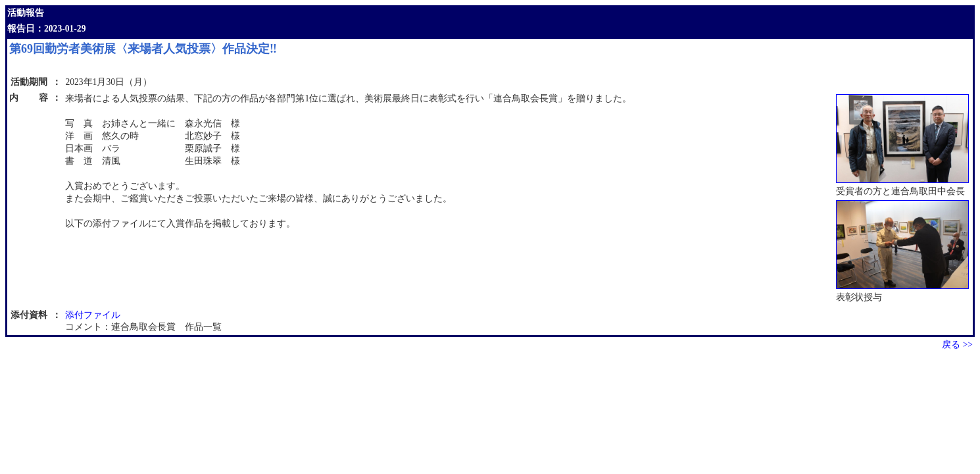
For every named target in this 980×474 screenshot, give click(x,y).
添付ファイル (93, 315)
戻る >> (957, 345)
